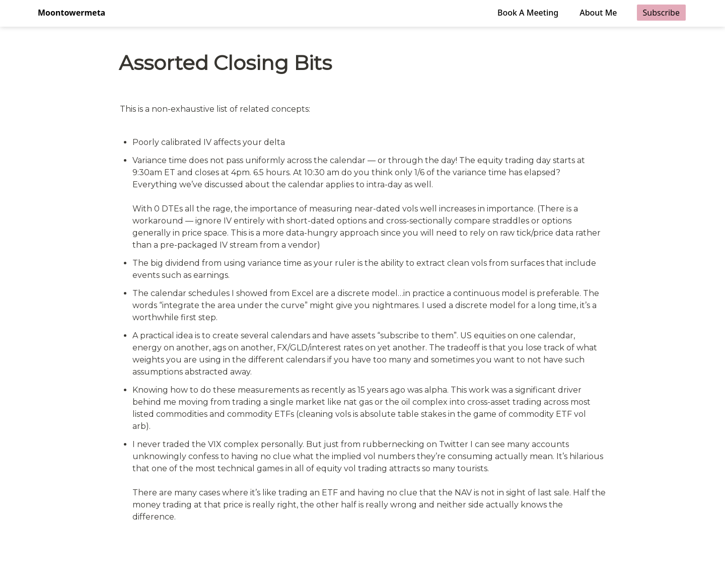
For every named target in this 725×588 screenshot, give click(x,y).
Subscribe (661, 13)
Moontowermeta (71, 13)
